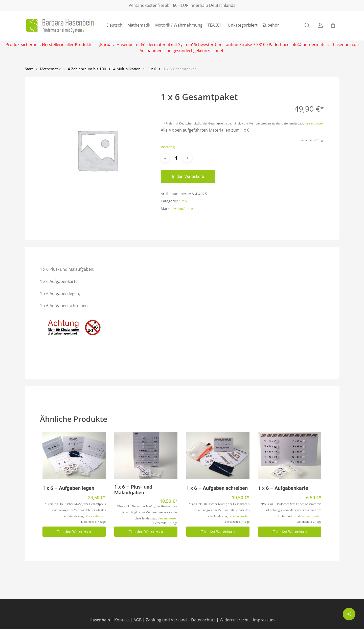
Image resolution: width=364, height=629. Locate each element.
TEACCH (215, 25)
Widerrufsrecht (234, 620)
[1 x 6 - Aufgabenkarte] (290, 455)
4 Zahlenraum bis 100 (87, 69)
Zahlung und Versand (166, 620)
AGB (138, 620)
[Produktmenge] (176, 158)
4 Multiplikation (127, 69)
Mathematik (139, 25)
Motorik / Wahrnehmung (179, 25)
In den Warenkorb (188, 176)
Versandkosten (314, 123)
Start (29, 69)
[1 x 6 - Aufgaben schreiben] (218, 455)
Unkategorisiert (243, 25)
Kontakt (122, 620)
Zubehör (271, 25)
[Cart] (333, 25)
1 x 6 (152, 69)
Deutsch (114, 25)
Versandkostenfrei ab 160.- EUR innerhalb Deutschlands (182, 5)
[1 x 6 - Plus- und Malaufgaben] (146, 455)
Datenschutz (203, 620)
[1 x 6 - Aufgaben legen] (74, 455)
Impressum (264, 620)
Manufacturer (185, 209)
